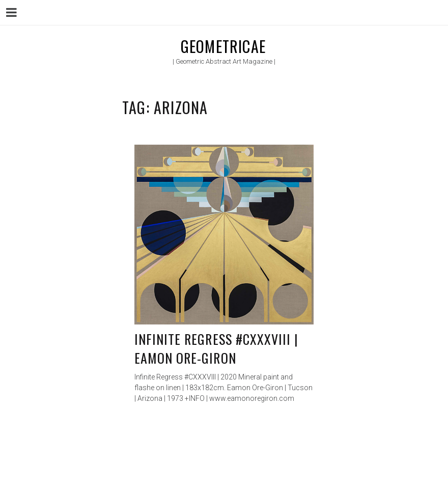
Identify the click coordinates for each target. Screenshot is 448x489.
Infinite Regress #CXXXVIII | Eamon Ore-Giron (216, 349)
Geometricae (223, 46)
